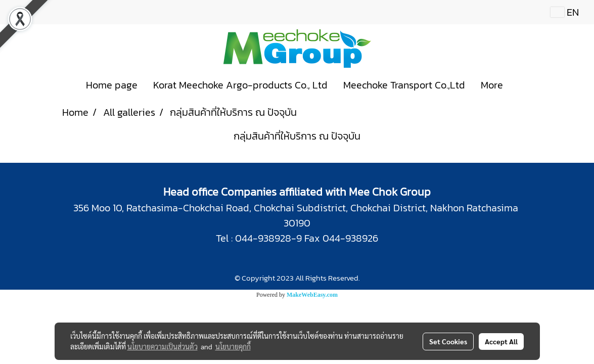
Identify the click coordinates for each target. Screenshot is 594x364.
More (492, 85)
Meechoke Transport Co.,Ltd (404, 85)
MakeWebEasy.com (312, 295)
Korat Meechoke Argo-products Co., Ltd (240, 85)
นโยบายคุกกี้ (233, 346)
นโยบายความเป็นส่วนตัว (163, 346)
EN (565, 12)
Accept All (501, 341)
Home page (112, 85)
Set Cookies (448, 341)
